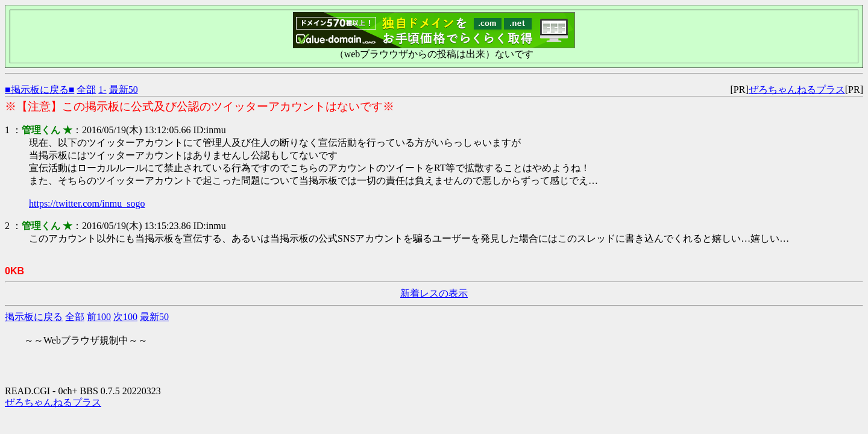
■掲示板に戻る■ (39, 90)
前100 (99, 317)
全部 (86, 90)
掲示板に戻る (34, 317)
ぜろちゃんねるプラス (797, 90)
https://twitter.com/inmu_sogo (87, 203)
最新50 (124, 90)
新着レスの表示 (434, 293)
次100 (125, 317)
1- (102, 90)
